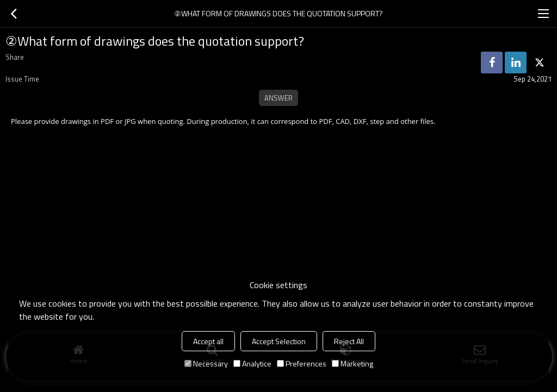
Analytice (252, 363)
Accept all (208, 341)
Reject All (349, 341)
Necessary (206, 363)
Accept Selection (279, 341)
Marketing (352, 363)
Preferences (302, 363)
